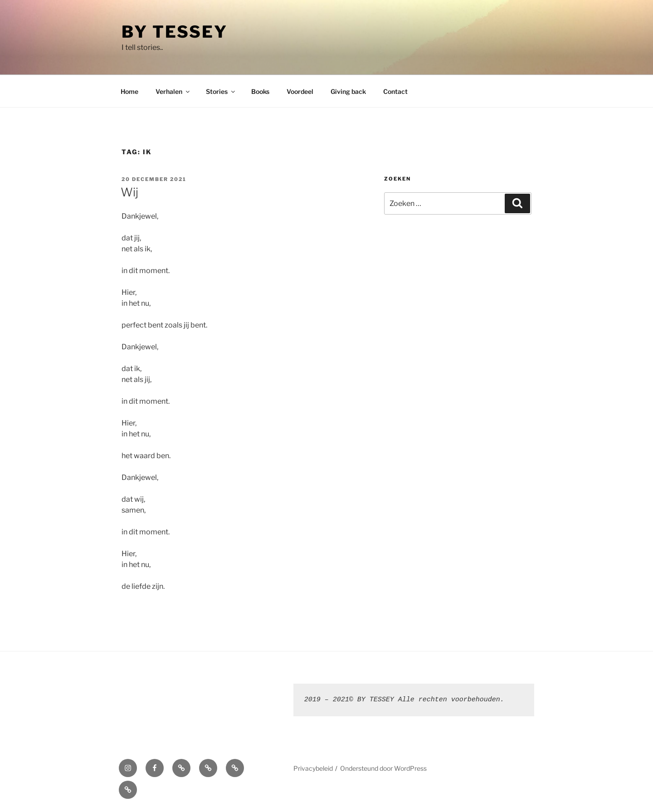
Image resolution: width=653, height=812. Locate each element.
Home (129, 91)
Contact (395, 91)
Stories (221, 91)
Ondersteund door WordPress (383, 768)
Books (260, 91)
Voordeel (300, 91)
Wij (129, 192)
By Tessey (175, 32)
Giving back (348, 91)
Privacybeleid (313, 768)
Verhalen (173, 91)
